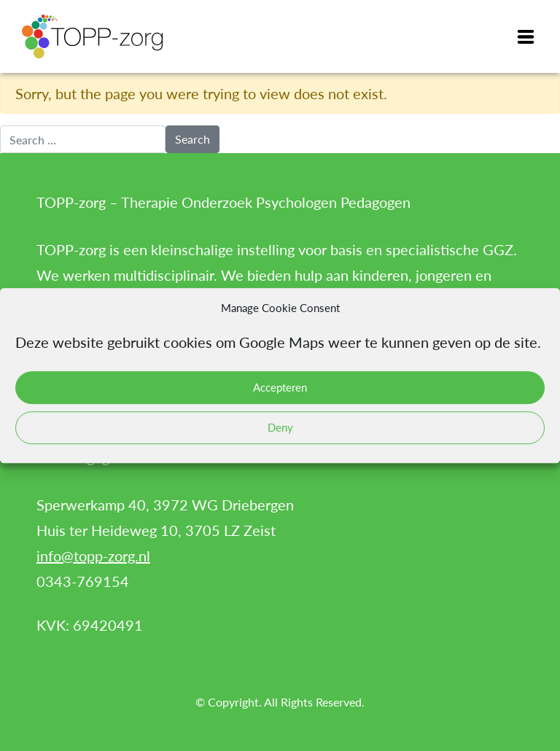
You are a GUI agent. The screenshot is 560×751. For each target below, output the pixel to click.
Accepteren (280, 387)
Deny (280, 427)
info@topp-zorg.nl (93, 556)
